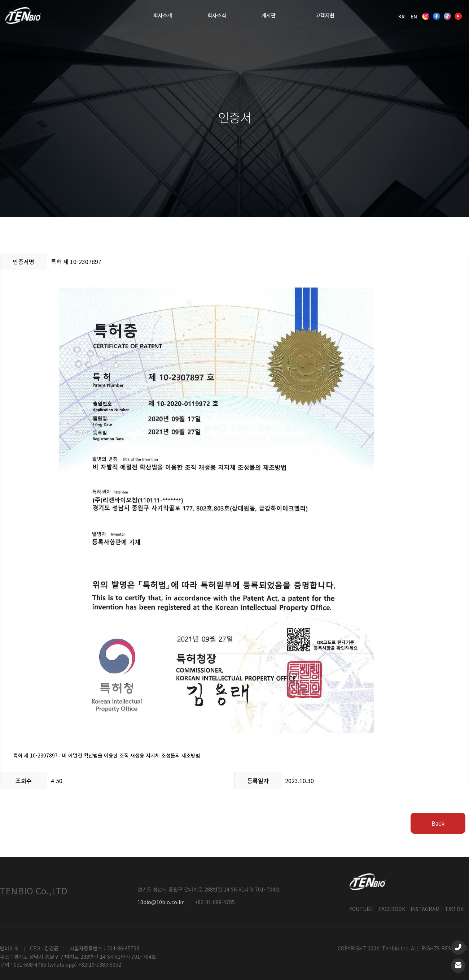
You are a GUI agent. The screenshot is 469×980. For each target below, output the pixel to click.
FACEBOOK (392, 909)
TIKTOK (454, 909)
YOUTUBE (361, 909)
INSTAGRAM (425, 909)
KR (402, 16)
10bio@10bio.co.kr (161, 902)
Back (438, 823)
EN (414, 16)
